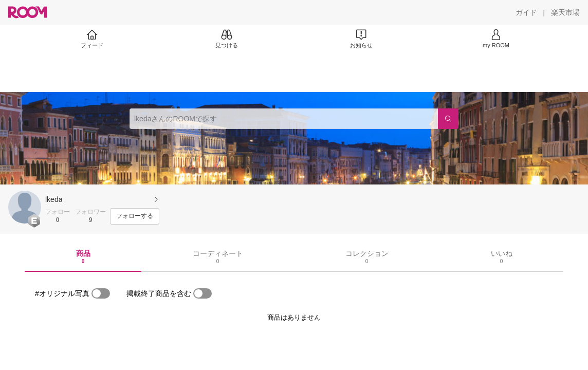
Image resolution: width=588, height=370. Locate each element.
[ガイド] (526, 12)
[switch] (101, 293)
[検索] (448, 119)
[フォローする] (135, 216)
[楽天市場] (565, 12)
